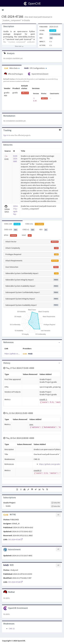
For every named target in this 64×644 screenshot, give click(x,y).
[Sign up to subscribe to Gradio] (56, 506)
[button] (3, 10)
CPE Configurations (35, 68)
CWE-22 (12, 629)
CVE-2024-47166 (12, 17)
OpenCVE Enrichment (38, 74)
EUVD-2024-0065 (15, 159)
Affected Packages (14, 74)
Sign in (6, 135)
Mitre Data (12, 68)
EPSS (11, 235)
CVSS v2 (29, 230)
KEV (44, 230)
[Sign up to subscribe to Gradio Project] (56, 503)
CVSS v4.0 (12, 224)
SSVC (27, 235)
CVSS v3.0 (11, 230)
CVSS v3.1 (35, 224)
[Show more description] (19, 46)
